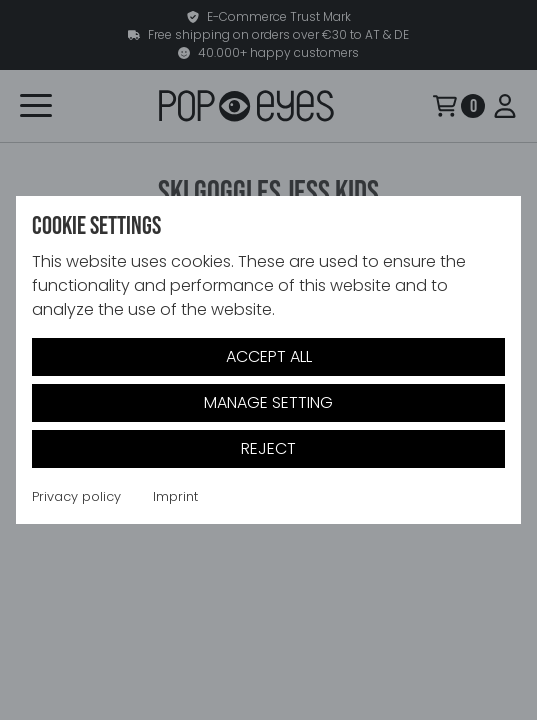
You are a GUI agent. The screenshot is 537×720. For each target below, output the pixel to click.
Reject (268, 448)
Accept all (269, 356)
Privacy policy (76, 497)
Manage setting (268, 402)
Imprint (175, 497)
